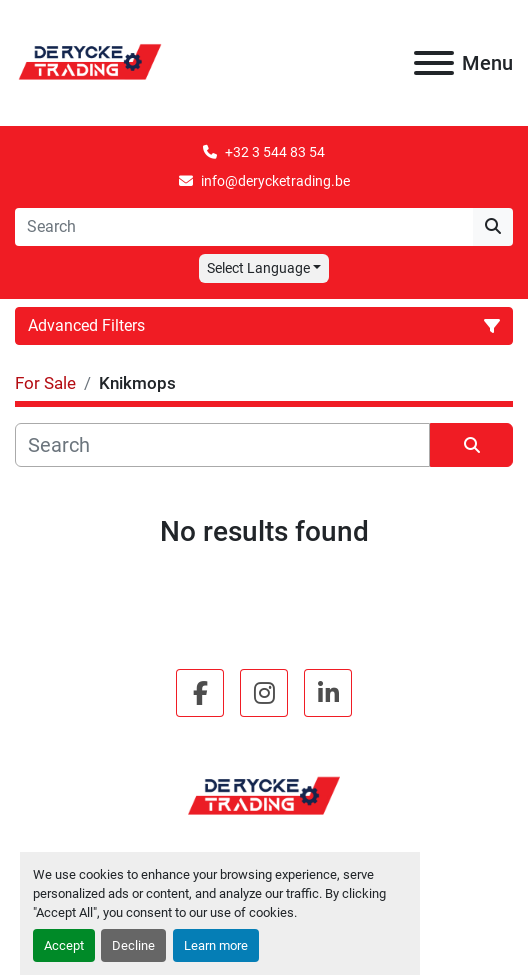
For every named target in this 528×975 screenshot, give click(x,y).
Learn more (216, 945)
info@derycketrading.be (275, 181)
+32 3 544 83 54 (275, 152)
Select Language (258, 268)
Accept (64, 945)
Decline (133, 945)
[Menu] (434, 63)
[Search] (244, 227)
